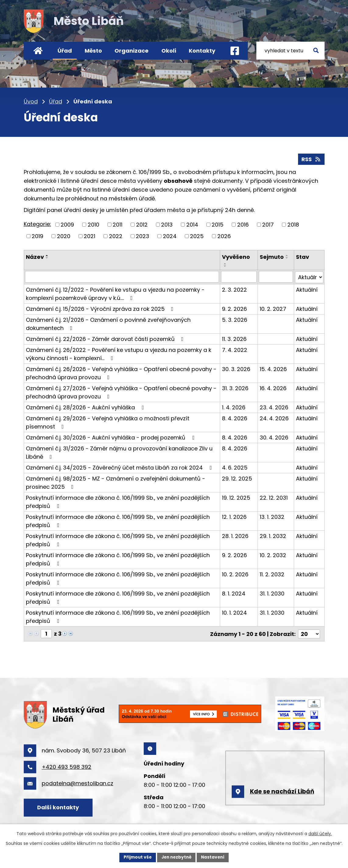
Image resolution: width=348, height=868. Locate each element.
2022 (116, 236)
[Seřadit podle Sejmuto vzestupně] (287, 255)
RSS (311, 159)
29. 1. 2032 (273, 535)
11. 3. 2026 (235, 338)
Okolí (169, 51)
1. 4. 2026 (234, 406)
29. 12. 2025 (237, 478)
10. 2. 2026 (236, 573)
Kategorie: (37, 224)
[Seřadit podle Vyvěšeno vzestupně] (226, 263)
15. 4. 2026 (274, 368)
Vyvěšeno (236, 257)
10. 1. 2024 (235, 612)
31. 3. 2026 (236, 387)
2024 (170, 236)
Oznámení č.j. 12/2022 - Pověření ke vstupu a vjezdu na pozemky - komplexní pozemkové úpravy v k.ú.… (115, 293)
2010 (93, 224)
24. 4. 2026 (274, 417)
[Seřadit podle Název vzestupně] (47, 255)
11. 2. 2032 (272, 573)
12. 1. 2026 (235, 516)
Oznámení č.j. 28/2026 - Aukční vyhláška (86, 406)
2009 (67, 224)
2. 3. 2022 (235, 289)
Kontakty (202, 51)
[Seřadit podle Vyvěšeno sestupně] (226, 266)
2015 (218, 224)
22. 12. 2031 (274, 497)
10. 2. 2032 (273, 554)
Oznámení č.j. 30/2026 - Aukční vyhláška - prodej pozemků (111, 437)
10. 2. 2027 (273, 308)
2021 (90, 236)
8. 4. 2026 (235, 417)
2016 (243, 224)
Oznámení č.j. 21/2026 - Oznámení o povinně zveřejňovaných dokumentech (108, 323)
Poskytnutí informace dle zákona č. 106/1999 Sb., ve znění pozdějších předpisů (118, 501)
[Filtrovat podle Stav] (309, 276)
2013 (167, 224)
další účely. (320, 833)
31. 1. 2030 (272, 593)
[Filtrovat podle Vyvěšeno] (239, 276)
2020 (64, 236)
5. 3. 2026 (235, 319)
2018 (293, 224)
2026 (224, 236)
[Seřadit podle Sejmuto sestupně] (287, 258)
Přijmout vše (136, 857)
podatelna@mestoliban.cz (77, 782)
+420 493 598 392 (67, 766)
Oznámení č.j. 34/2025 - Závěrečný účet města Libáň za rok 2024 (120, 467)
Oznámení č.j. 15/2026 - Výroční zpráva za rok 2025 (101, 308)
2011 (118, 224)
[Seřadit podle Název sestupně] (47, 258)
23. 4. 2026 (274, 406)
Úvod (38, 51)
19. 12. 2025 (236, 497)
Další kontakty (59, 806)
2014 (192, 224)
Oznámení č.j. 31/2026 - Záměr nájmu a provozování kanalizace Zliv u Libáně (119, 452)
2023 (142, 236)
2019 (37, 236)
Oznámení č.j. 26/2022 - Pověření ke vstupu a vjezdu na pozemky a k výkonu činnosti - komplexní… (119, 353)
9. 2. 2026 (235, 308)
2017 (268, 224)
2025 (197, 236)
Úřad (65, 51)
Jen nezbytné (176, 857)
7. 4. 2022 (235, 349)
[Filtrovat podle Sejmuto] (276, 276)
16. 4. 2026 (273, 387)
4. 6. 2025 (235, 467)
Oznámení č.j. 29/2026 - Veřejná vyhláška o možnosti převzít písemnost (108, 422)
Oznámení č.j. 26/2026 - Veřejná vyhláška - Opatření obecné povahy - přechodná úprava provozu (121, 372)
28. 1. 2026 (236, 535)
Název (35, 257)
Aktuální (307, 289)
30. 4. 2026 (274, 437)
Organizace (132, 51)
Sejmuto (272, 257)
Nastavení (214, 857)
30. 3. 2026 (236, 368)
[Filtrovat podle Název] (122, 276)
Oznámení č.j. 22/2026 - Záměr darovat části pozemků (106, 338)
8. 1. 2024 (234, 593)
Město (93, 51)
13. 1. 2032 (272, 516)
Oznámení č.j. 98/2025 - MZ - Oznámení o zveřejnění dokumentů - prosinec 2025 (116, 482)
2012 (142, 224)
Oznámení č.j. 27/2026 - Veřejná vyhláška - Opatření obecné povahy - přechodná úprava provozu (121, 391)
